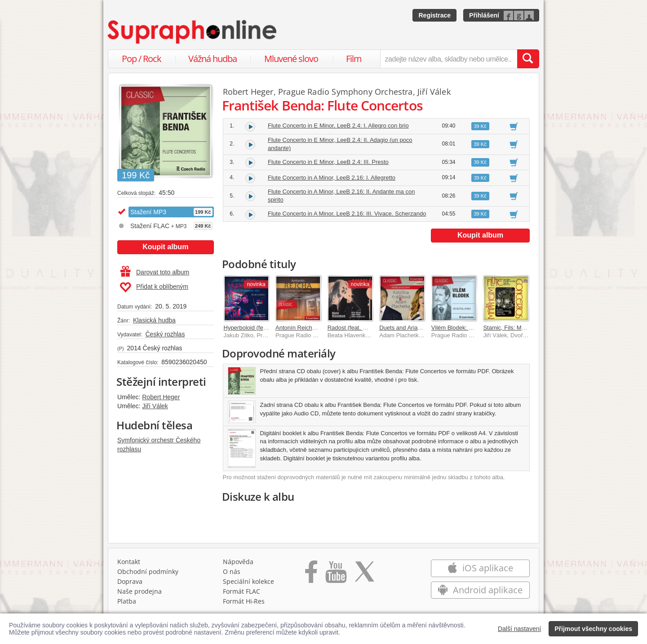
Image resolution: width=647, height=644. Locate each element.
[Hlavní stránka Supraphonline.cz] (193, 32)
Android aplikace (480, 590)
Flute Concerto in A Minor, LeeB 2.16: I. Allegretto (332, 178)
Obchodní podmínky (148, 571)
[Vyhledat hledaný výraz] (528, 59)
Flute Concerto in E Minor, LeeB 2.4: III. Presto (328, 162)
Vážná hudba (213, 59)
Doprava (130, 581)
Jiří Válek (155, 406)
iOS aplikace (480, 568)
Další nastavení (520, 629)
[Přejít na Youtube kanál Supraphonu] (336, 575)
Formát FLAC (242, 591)
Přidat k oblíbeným (154, 287)
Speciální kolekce (248, 581)
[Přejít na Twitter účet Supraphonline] (364, 575)
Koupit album (165, 247)
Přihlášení (484, 15)
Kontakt (129, 562)
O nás (232, 571)
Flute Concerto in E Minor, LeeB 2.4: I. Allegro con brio (338, 126)
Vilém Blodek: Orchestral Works (472, 328)
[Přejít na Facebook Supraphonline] (311, 575)
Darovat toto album (155, 272)
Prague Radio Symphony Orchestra (346, 92)
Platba (127, 601)
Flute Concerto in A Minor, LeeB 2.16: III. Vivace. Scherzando (347, 214)
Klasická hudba (154, 320)
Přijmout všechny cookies (593, 629)
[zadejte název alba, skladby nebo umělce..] (449, 59)
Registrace (434, 15)
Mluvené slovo (291, 59)
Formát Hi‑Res (244, 601)
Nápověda (238, 562)
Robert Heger (161, 397)
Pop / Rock (142, 59)
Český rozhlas (165, 334)
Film (354, 59)
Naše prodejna (140, 591)
